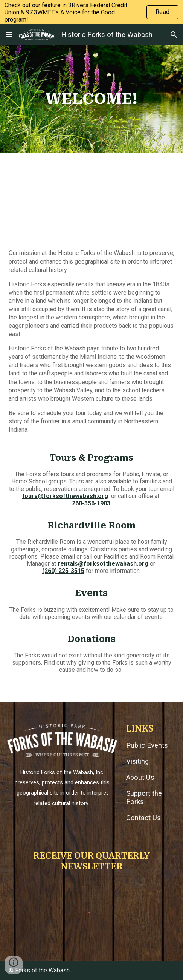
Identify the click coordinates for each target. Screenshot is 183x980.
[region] (91, 12)
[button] (9, 35)
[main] (91, 99)
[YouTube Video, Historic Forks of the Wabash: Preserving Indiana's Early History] (91, 198)
